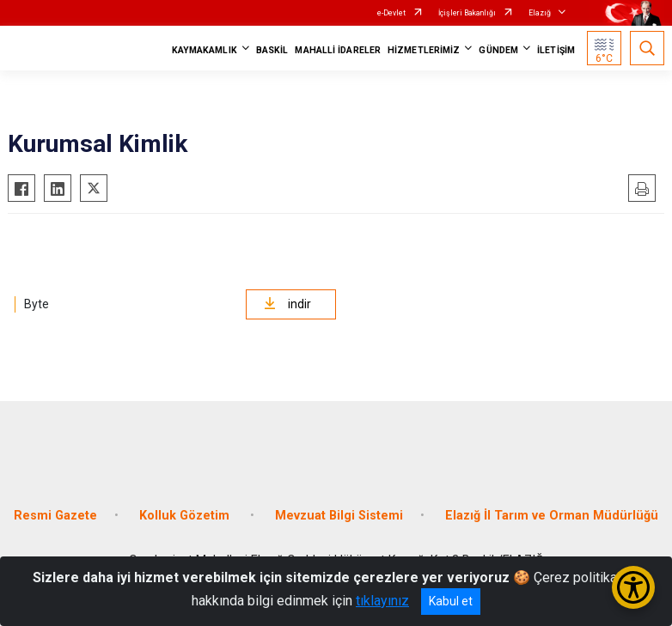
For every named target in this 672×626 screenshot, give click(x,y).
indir (287, 304)
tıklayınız (382, 601)
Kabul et (451, 601)
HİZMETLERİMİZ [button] (424, 50)
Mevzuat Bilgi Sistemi (339, 516)
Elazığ (540, 13)
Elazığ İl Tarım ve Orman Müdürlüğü (552, 516)
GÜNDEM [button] (498, 50)
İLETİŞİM (556, 50)
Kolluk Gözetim (186, 516)
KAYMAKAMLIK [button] (205, 50)
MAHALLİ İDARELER (338, 50)
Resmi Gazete (55, 516)
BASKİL (272, 50)
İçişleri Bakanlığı (467, 13)
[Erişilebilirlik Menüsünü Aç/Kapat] (633, 587)
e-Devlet (391, 13)
